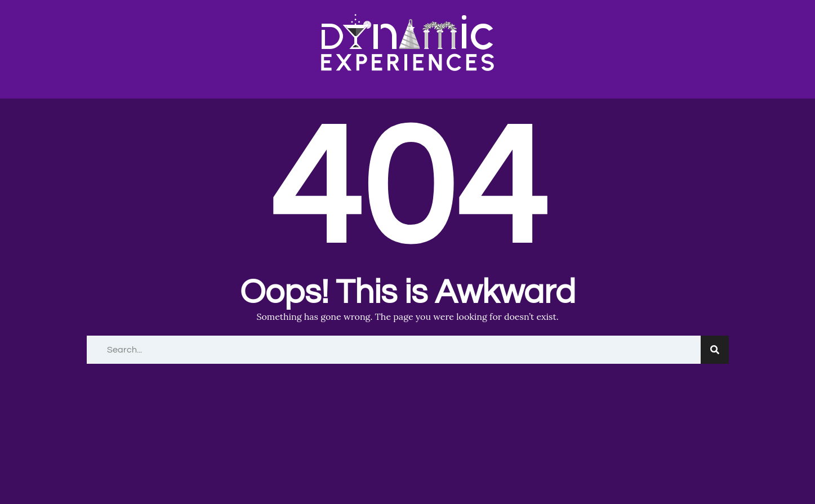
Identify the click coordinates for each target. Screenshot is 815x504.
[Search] (715, 350)
